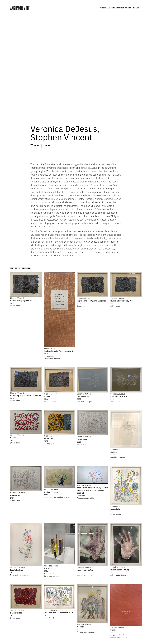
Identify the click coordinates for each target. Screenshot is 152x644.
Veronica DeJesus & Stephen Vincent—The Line (120, 8)
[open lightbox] (26, 285)
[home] (20, 7)
